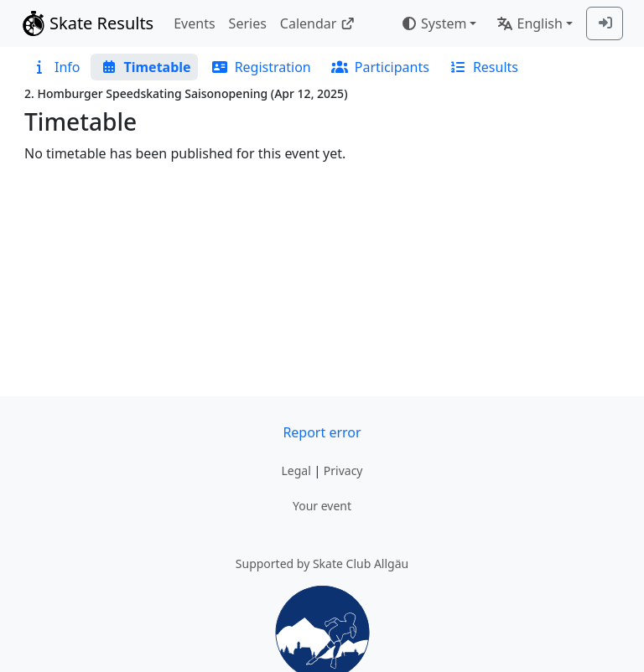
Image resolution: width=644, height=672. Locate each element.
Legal (296, 470)
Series (248, 23)
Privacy (343, 470)
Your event (322, 506)
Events (194, 23)
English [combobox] (529, 23)
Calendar (317, 23)
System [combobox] (434, 23)
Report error (322, 432)
